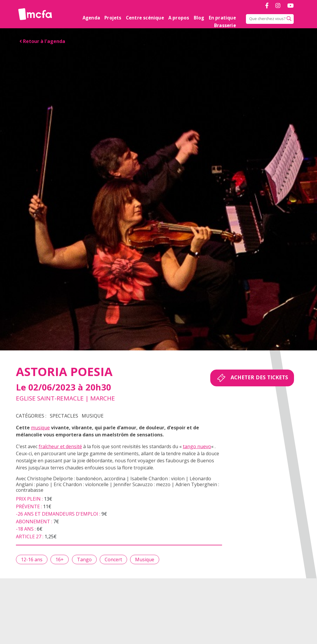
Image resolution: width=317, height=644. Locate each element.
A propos (179, 18)
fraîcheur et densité (60, 446)
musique (40, 428)
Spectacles (64, 416)
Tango (84, 559)
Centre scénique (145, 18)
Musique (93, 416)
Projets (113, 18)
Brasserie (225, 25)
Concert (113, 559)
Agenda (91, 18)
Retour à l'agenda (42, 41)
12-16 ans (32, 559)
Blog (199, 18)
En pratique (222, 18)
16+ (60, 559)
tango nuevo (197, 446)
